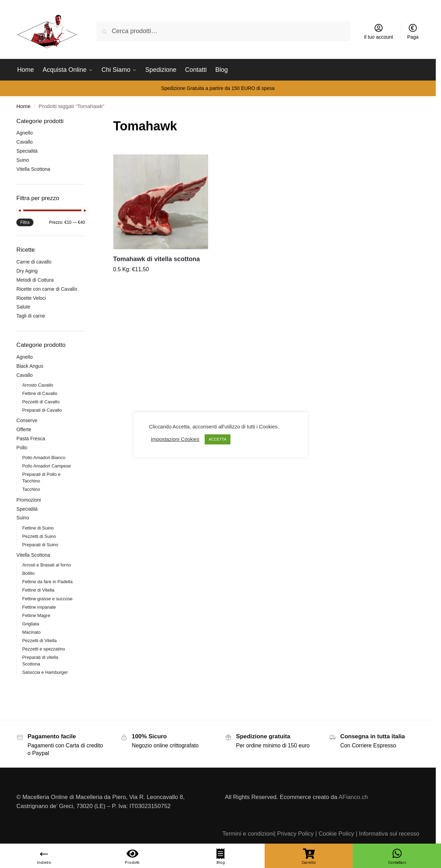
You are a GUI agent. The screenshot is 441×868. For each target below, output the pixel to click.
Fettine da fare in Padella (48, 582)
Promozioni (29, 500)
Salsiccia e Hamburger (45, 672)
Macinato (32, 632)
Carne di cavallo (34, 262)
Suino (23, 160)
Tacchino (31, 489)
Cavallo (25, 142)
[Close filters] (87, 121)
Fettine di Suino (38, 528)
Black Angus (30, 366)
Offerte (24, 429)
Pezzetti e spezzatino (44, 649)
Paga (413, 31)
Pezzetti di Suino (39, 536)
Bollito (28, 573)
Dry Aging (27, 271)
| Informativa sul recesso (387, 834)
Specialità (27, 151)
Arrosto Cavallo (38, 385)
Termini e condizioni (248, 834)
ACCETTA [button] (218, 439)
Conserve (27, 420)
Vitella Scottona (33, 169)
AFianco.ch (353, 797)
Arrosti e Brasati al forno (47, 565)
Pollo (22, 448)
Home (23, 106)
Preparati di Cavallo (42, 410)
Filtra (25, 222)
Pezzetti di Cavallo (41, 402)
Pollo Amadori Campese (47, 466)
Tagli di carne (31, 316)
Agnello (25, 133)
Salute (23, 307)
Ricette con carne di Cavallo (47, 289)
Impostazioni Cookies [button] (175, 439)
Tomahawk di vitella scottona (157, 259)
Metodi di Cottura (35, 280)
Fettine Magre (36, 615)
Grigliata (31, 624)
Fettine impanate (39, 607)
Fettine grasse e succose (48, 599)
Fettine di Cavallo (40, 393)
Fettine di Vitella (38, 590)
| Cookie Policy (335, 834)
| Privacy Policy (294, 834)
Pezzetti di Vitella (40, 641)
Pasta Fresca (31, 439)
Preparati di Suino (40, 545)
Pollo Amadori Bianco (44, 458)
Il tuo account (378, 31)
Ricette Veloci (31, 298)
